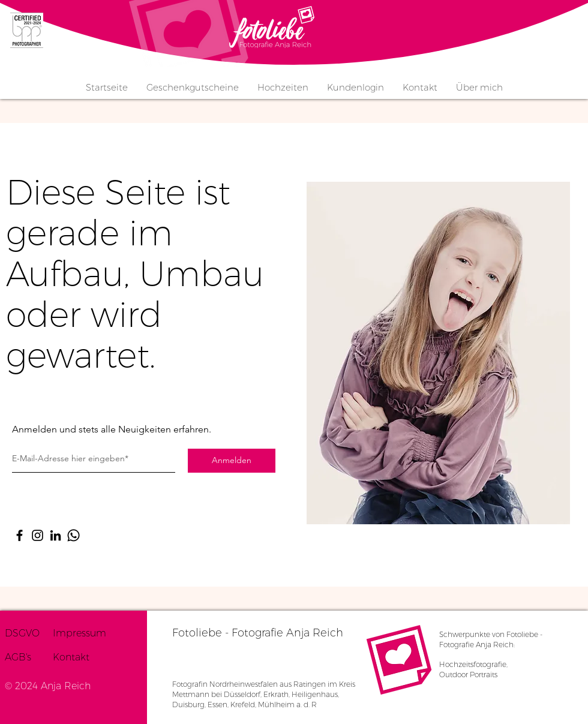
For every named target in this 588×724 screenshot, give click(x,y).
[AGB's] (29, 657)
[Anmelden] (232, 461)
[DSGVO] (29, 633)
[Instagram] (37, 535)
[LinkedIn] (55, 535)
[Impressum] (83, 633)
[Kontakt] (81, 657)
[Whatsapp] (73, 535)
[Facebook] (19, 535)
